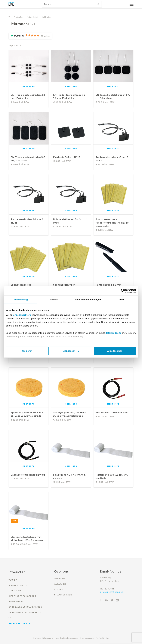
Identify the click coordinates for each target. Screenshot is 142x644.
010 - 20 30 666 (107, 589)
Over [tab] (122, 299)
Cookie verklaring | (72, 638)
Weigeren (27, 351)
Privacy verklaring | (88, 638)
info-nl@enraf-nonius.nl (112, 592)
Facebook (101, 600)
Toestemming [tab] (21, 299)
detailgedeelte (113, 333)
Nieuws (58, 589)
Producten (18, 17)
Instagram (117, 600)
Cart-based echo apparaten (25, 607)
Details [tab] (54, 299)
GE (10, 618)
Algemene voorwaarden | (53, 638)
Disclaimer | (38, 638)
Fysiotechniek (32, 17)
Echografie (15, 591)
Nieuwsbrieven (63, 595)
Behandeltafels (18, 585)
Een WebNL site (102, 638)
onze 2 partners (22, 315)
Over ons (60, 579)
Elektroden (46, 17)
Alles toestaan (115, 351)
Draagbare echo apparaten (25, 612)
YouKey (13, 580)
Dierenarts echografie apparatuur (23, 599)
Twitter (112, 600)
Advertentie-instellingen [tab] (88, 299)
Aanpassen (71, 351)
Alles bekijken (18, 623)
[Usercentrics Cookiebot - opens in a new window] (123, 291)
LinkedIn (106, 600)
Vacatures (60, 584)
